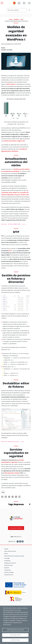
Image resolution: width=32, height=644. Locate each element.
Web (3, 492)
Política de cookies (8, 565)
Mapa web (7, 568)
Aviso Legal (7, 558)
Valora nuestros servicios (10, 551)
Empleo (6, 554)
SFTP (10, 251)
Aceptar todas (15, 640)
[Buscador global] (17, 10)
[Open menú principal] (2, 3)
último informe (11, 84)
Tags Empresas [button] (16, 504)
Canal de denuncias (9, 575)
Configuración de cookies (10, 563)
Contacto (6, 549)
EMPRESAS (16, 19)
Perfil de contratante (9, 572)
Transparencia (7, 570)
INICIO (11, 19)
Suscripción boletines (16, 528)
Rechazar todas (15, 635)
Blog (22, 19)
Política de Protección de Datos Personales (14, 556)
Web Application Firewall (12, 473)
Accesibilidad (7, 561)
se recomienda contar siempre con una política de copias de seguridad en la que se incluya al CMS (15, 193)
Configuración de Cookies (15, 630)
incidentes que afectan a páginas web (14, 141)
